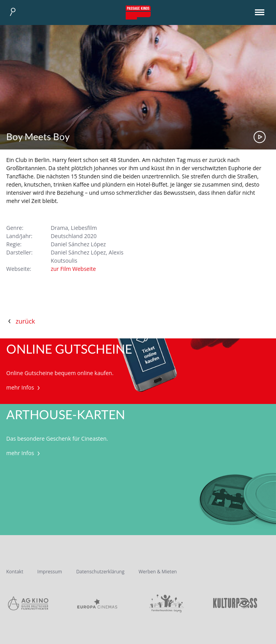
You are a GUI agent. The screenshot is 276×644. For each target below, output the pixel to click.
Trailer (260, 137)
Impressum (50, 572)
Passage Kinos (138, 12)
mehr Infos (24, 387)
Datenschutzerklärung (100, 572)
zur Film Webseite (73, 269)
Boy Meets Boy (38, 137)
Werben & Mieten (158, 572)
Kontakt (15, 572)
